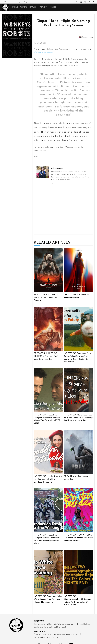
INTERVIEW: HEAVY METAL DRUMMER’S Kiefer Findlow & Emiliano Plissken (78, 532)
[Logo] (6, 7)
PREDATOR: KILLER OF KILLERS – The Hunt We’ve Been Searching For (48, 353)
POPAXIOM (53, 7)
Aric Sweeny (89, 37)
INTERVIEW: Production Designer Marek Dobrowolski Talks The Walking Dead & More (48, 532)
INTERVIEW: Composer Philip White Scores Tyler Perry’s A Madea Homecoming (47, 591)
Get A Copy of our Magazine (21, 2)
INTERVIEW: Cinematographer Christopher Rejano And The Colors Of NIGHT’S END (78, 591)
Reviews (15, 7)
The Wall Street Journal (43, 53)
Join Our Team (6, 2)
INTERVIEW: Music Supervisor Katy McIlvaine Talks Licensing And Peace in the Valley (77, 414)
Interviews (43, 7)
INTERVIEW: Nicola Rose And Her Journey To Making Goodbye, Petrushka (48, 474)
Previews (24, 7)
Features (33, 7)
